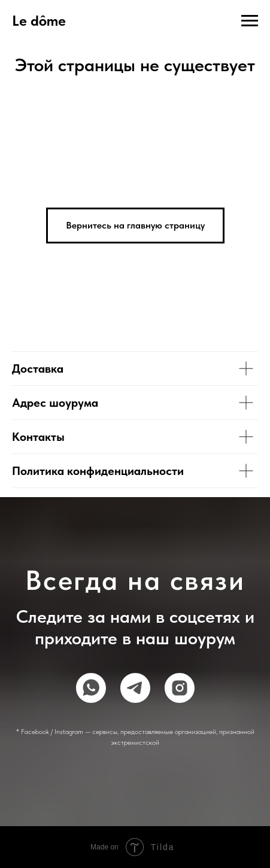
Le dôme (39, 21)
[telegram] (135, 688)
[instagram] (180, 688)
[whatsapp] (91, 688)
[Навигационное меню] (250, 21)
